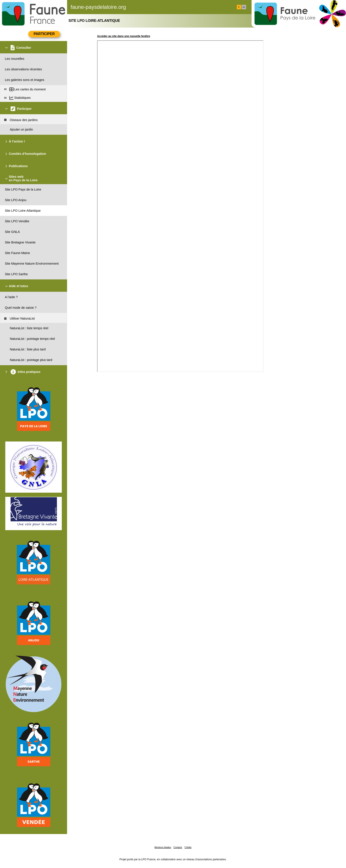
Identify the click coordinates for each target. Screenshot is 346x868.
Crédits (188, 847)
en (244, 7)
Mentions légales (163, 847)
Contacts (178, 847)
